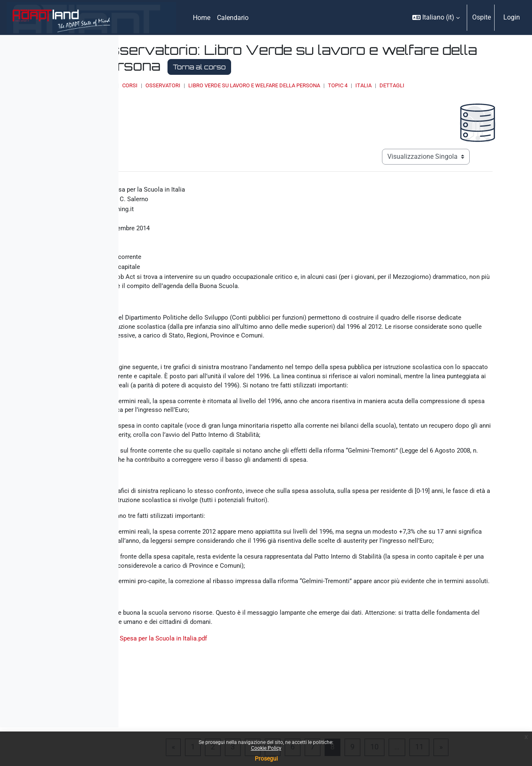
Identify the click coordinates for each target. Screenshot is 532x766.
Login (512, 17)
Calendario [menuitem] (233, 18)
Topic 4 (436, 85)
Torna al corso (397, 67)
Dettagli (490, 85)
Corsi (228, 85)
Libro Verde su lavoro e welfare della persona (353, 85)
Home (205, 85)
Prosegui (266, 759)
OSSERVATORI (261, 85)
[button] (436, 17)
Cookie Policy (266, 748)
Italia (462, 85)
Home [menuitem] (202, 18)
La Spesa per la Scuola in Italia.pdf (254, 703)
